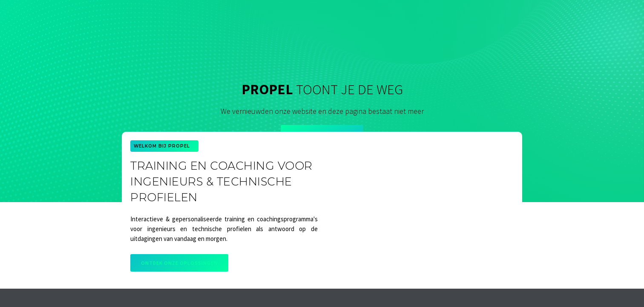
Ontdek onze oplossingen (179, 263)
